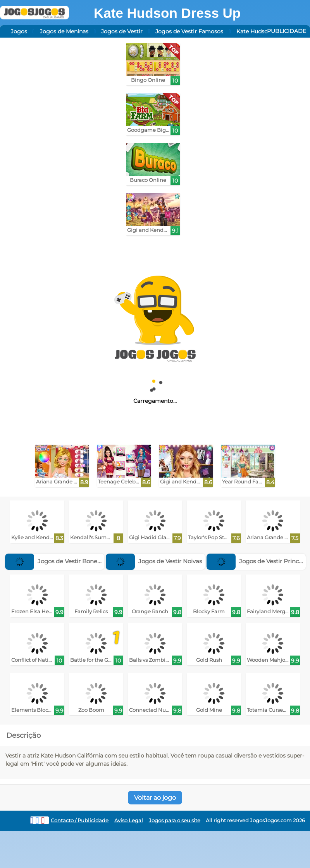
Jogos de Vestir (122, 31)
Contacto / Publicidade (80, 821)
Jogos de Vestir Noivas (154, 561)
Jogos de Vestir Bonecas (56, 561)
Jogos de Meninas (64, 31)
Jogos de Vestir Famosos (189, 31)
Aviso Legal (129, 821)
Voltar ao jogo (155, 798)
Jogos (19, 31)
